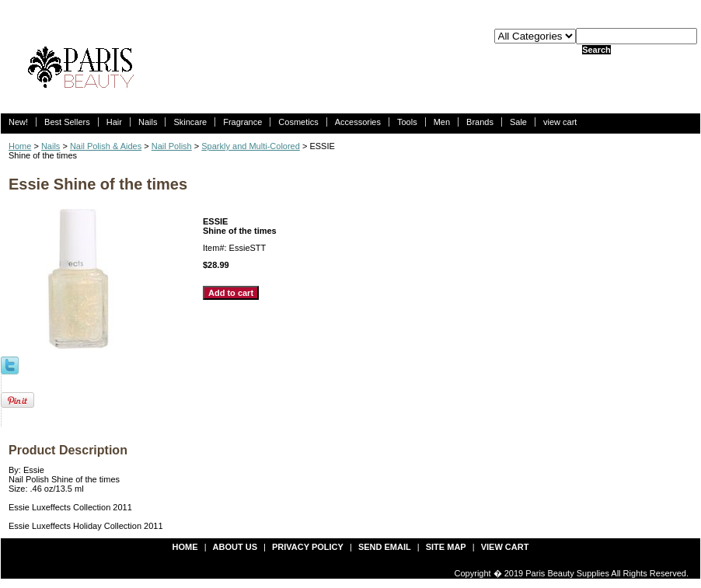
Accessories (358, 122)
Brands (480, 122)
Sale (518, 122)
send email (385, 547)
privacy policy (308, 547)
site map (446, 547)
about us (235, 547)
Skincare (190, 122)
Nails (148, 122)
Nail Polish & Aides (106, 146)
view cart (560, 122)
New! (18, 122)
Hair (114, 122)
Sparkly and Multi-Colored (251, 146)
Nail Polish (172, 146)
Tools (407, 122)
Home (20, 146)
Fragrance (242, 122)
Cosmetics (298, 122)
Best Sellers (67, 122)
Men (442, 122)
